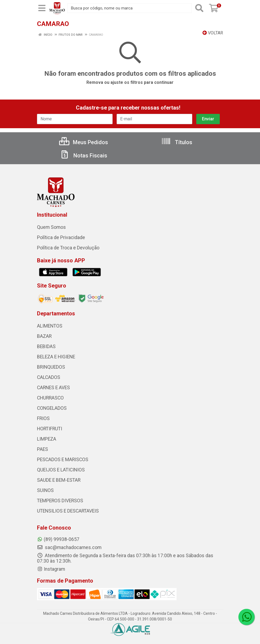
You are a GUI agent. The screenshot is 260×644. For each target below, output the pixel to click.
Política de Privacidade (61, 237)
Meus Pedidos (84, 142)
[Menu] (42, 8)
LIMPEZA (47, 439)
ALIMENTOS (50, 326)
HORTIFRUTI (50, 429)
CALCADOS (49, 377)
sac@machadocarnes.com (69, 547)
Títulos (177, 142)
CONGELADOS (52, 408)
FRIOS (43, 418)
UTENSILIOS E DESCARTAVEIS (68, 511)
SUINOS (45, 490)
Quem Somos (51, 227)
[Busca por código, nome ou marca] (130, 8)
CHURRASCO (50, 398)
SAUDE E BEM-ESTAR (59, 480)
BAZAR (44, 336)
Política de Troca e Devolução (68, 248)
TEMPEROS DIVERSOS (60, 501)
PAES (43, 449)
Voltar (213, 33)
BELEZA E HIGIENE (56, 357)
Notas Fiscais (83, 156)
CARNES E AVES (53, 388)
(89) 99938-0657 (58, 539)
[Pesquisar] (199, 8)
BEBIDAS (46, 346)
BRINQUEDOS (51, 367)
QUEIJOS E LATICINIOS (61, 470)
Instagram (51, 569)
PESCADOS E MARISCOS (63, 460)
